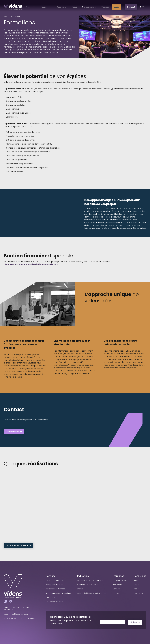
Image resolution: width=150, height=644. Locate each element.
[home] (13, 7)
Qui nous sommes (89, 7)
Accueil (7, 17)
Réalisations (62, 7)
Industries (83, 576)
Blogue (74, 7)
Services (17, 17)
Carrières (105, 7)
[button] (31, 7)
